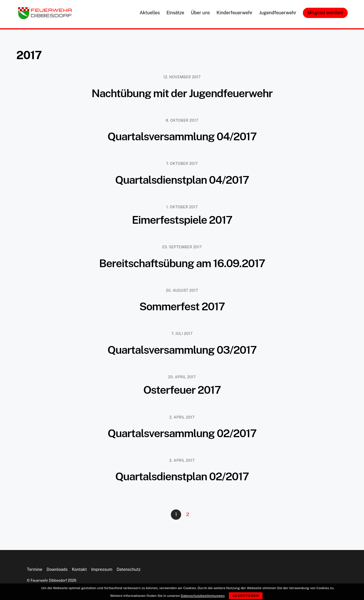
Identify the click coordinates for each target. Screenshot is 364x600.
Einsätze (175, 13)
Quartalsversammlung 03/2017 (182, 350)
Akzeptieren (246, 596)
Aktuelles (150, 13)
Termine (35, 569)
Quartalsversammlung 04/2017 (182, 136)
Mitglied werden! (325, 13)
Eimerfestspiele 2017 (182, 220)
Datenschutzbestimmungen (203, 596)
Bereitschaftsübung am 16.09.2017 (182, 263)
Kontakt (79, 569)
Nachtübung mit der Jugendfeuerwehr (182, 93)
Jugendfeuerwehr (278, 13)
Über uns (200, 13)
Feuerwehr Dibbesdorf (49, 580)
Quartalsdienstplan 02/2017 (182, 476)
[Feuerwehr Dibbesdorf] (45, 17)
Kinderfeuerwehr (235, 13)
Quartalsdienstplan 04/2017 (182, 180)
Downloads (57, 569)
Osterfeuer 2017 (182, 390)
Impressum (102, 569)
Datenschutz (129, 569)
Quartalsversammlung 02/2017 (182, 433)
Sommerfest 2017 (182, 306)
